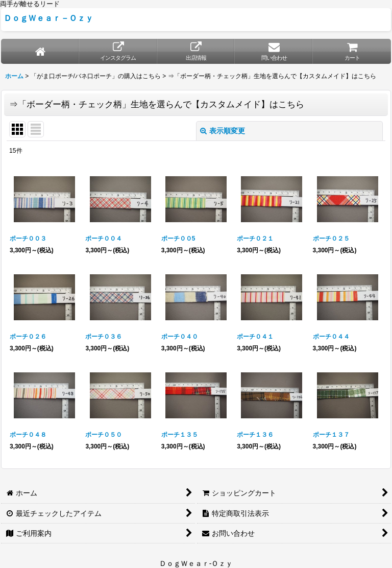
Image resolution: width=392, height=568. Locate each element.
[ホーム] (40, 51)
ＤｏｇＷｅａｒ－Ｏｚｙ (48, 18)
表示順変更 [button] (223, 131)
